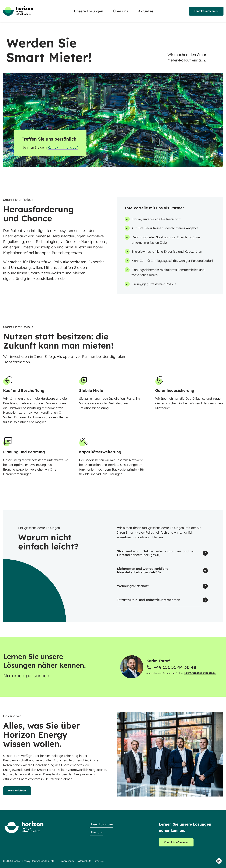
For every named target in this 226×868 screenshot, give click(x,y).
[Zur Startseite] (18, 11)
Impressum (67, 861)
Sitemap (99, 861)
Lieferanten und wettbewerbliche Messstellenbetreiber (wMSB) (143, 570)
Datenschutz (84, 861)
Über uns (121, 11)
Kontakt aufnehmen (206, 11)
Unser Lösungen (101, 824)
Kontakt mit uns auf (63, 147)
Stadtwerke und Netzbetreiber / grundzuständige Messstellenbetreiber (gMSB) (155, 553)
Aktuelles (146, 11)
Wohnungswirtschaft (133, 586)
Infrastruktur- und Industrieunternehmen (149, 600)
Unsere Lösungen (89, 11)
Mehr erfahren (17, 790)
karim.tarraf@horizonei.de (200, 673)
